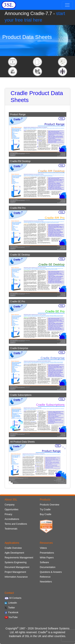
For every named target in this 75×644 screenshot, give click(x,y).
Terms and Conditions (16, 524)
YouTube (11, 617)
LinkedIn (11, 603)
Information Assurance (16, 577)
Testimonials (11, 529)
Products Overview (50, 505)
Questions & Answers (51, 572)
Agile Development (14, 553)
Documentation (48, 567)
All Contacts (13, 598)
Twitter (10, 608)
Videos (43, 548)
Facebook (11, 612)
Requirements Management (19, 558)
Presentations (47, 553)
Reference (45, 577)
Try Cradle (45, 510)
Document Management (17, 567)
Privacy (8, 514)
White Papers (47, 558)
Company (10, 505)
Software (44, 562)
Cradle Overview (13, 548)
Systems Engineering (16, 562)
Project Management (15, 572)
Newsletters (46, 582)
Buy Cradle (46, 514)
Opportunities (11, 510)
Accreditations (12, 519)
